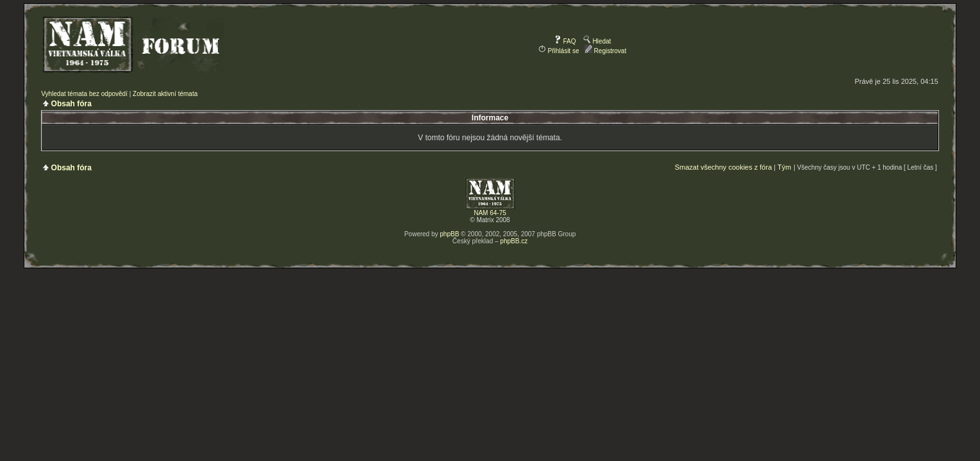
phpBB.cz (514, 241)
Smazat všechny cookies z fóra (724, 167)
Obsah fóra (71, 104)
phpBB (449, 234)
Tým (784, 167)
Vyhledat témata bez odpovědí (84, 94)
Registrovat (605, 51)
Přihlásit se (559, 51)
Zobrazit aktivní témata (165, 94)
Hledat (597, 41)
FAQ (565, 41)
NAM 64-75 (490, 213)
